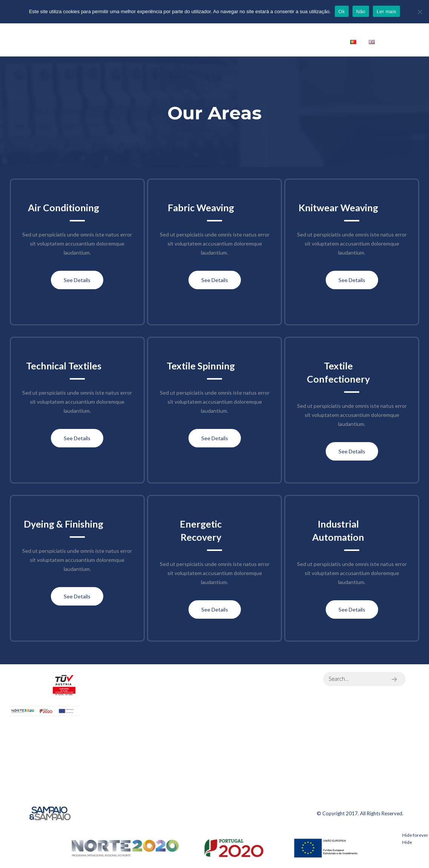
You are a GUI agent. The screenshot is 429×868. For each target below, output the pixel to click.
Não (361, 11)
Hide (407, 842)
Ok (342, 11)
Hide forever (415, 835)
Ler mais (386, 11)
